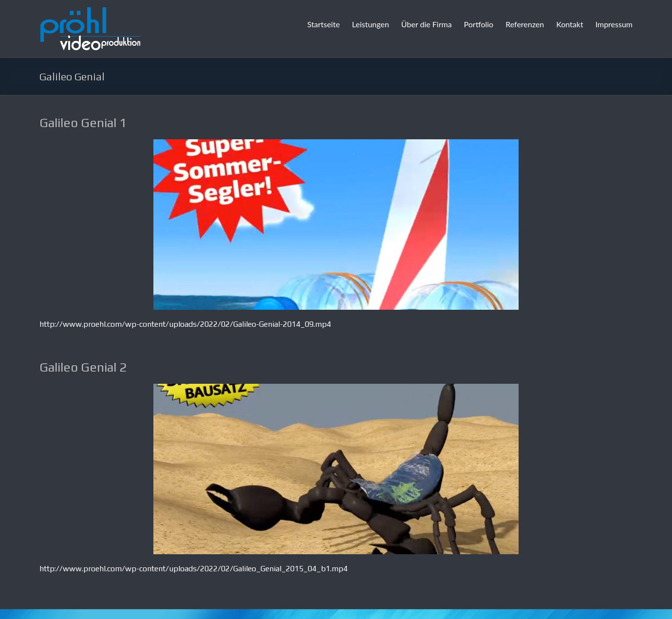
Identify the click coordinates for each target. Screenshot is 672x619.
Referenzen (525, 24)
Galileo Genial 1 (83, 123)
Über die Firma (427, 24)
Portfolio (479, 24)
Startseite (324, 24)
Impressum (614, 24)
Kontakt (569, 24)
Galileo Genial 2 (83, 367)
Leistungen (371, 24)
